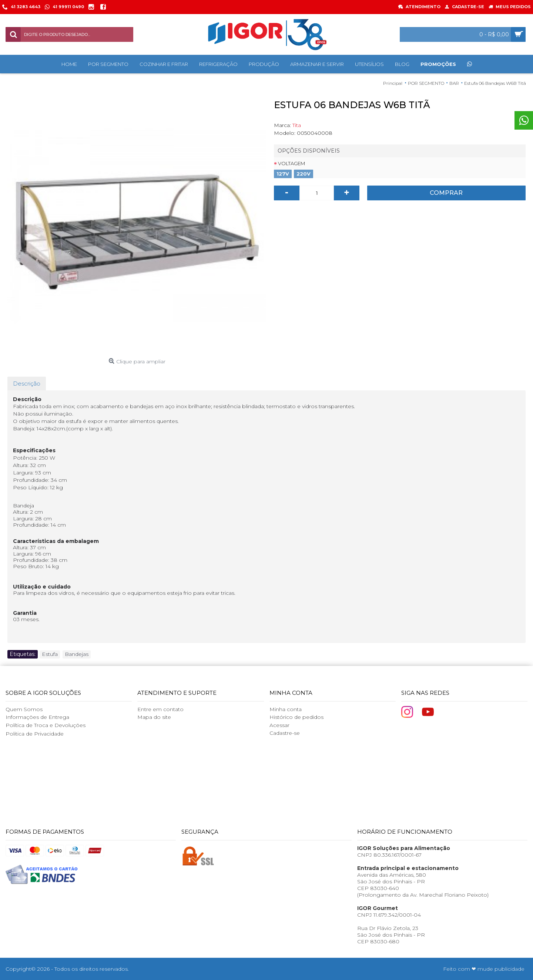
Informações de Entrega (37, 717)
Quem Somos (24, 709)
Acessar (279, 725)
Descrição (27, 384)
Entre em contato (160, 709)
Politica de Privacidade (35, 734)
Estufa (50, 654)
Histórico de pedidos (296, 717)
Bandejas (77, 654)
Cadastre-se (285, 733)
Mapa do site (154, 717)
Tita (297, 125)
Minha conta (286, 709)
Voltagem (291, 163)
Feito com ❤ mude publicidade (484, 969)
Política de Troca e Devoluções (46, 725)
